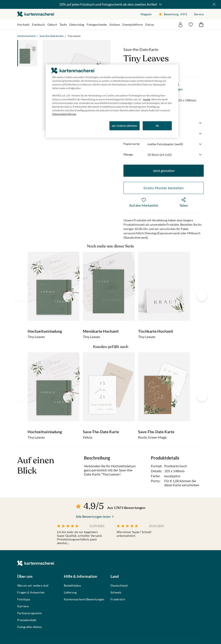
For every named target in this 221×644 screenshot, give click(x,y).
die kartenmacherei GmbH (36, 14)
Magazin (146, 14)
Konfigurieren (61, 125)
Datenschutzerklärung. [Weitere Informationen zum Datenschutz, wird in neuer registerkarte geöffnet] (64, 114)
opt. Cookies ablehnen (125, 126)
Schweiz (116, 592)
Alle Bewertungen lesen (93, 516)
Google (147, 99)
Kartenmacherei (26, 36)
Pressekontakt (27, 620)
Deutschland (119, 586)
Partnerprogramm (30, 613)
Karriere (23, 606)
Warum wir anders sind (33, 586)
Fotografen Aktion (30, 627)
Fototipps (24, 599)
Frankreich (118, 599)
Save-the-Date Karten (52, 36)
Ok (157, 126)
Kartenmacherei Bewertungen (84, 599)
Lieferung (70, 592)
